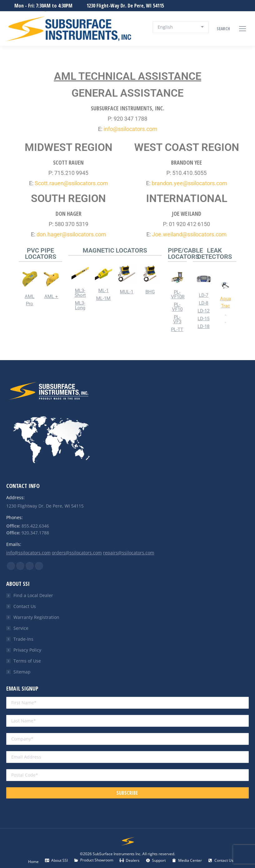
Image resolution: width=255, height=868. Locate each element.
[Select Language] (181, 27)
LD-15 (204, 319)
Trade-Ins (23, 639)
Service (21, 628)
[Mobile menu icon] (243, 29)
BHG (150, 292)
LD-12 (204, 311)
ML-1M (103, 298)
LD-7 (204, 295)
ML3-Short (80, 293)
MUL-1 (127, 292)
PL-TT (177, 330)
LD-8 (204, 303)
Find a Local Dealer (33, 595)
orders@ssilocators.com (77, 553)
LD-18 (204, 326)
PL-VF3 (177, 319)
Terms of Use (27, 661)
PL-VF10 (177, 307)
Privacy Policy (27, 650)
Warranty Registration (36, 617)
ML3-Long (80, 305)
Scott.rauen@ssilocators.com (71, 183)
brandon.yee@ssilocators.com (189, 183)
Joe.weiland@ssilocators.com (189, 234)
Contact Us (25, 606)
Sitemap (22, 672)
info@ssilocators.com (130, 129)
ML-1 (103, 291)
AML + (51, 297)
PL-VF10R (178, 294)
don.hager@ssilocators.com (71, 234)
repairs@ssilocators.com (129, 553)
